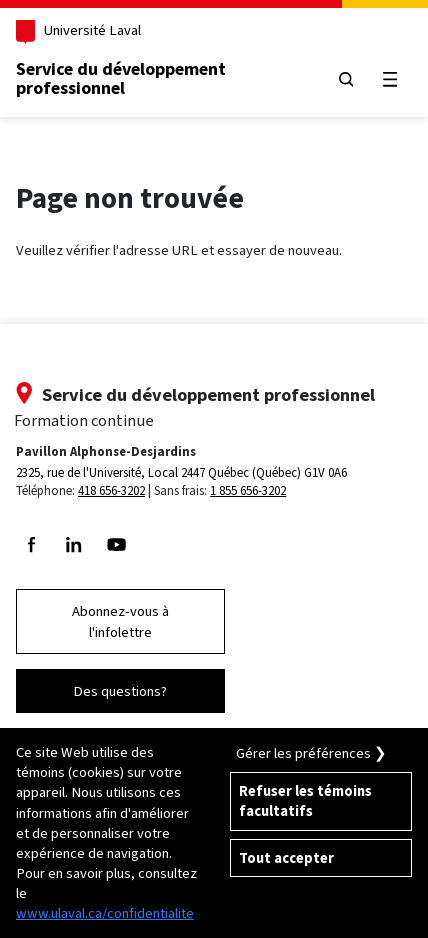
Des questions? (120, 691)
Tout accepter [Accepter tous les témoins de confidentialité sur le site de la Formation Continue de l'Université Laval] (286, 858)
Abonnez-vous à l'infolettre (120, 621)
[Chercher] (346, 80)
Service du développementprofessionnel (121, 79)
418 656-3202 (111, 490)
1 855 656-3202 (248, 490)
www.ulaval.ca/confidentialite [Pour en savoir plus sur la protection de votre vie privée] (105, 913)
